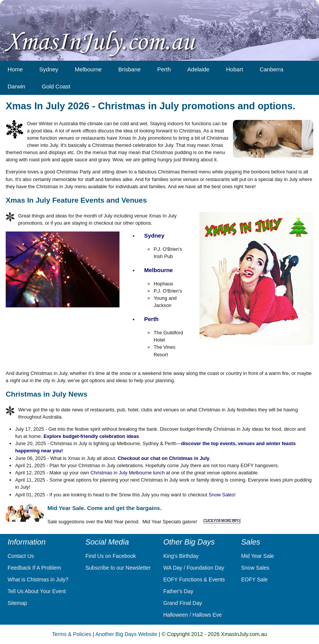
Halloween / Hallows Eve (193, 615)
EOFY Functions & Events (194, 579)
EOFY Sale (255, 579)
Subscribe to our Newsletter (118, 568)
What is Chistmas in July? (38, 579)
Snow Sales (222, 495)
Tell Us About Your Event (37, 591)
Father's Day (178, 591)
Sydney (154, 235)
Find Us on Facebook (111, 556)
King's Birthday (181, 556)
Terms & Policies (71, 634)
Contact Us (21, 556)
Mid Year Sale (258, 556)
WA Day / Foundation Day (194, 568)
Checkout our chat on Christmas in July (163, 458)
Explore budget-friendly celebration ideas (91, 436)
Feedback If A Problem (34, 568)
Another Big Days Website (126, 634)
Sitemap (17, 603)
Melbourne (159, 270)
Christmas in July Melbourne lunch (127, 473)
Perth (151, 319)
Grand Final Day (183, 603)
